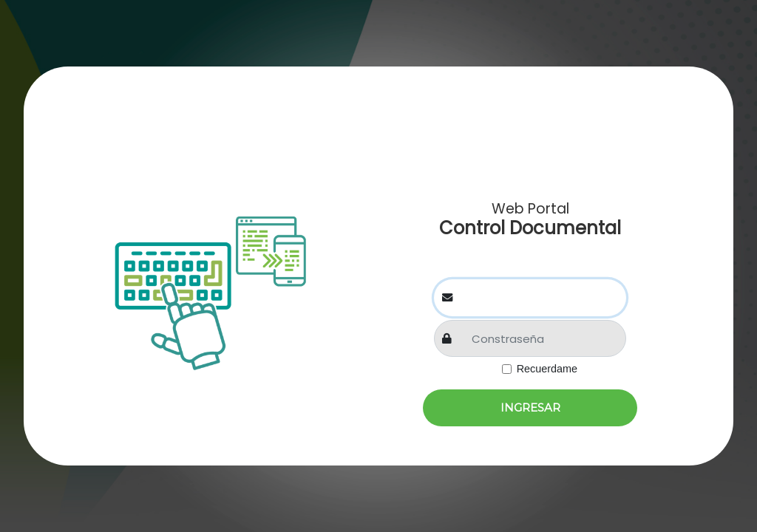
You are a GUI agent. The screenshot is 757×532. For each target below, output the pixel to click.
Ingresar (530, 407)
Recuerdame (547, 369)
